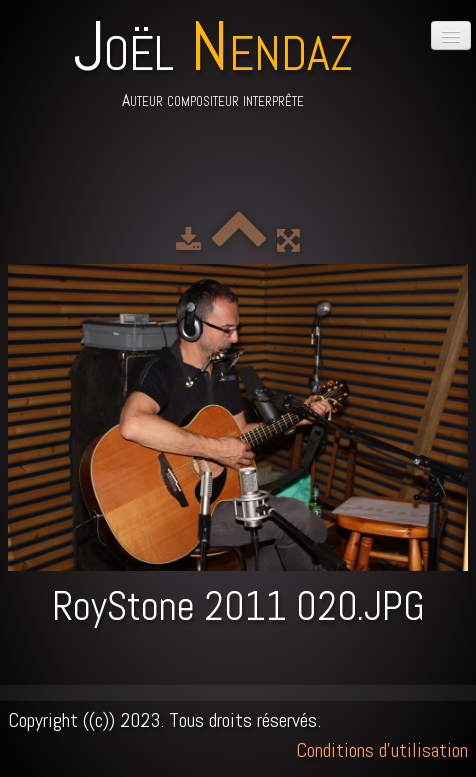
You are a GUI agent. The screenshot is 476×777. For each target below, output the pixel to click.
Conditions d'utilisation (382, 750)
